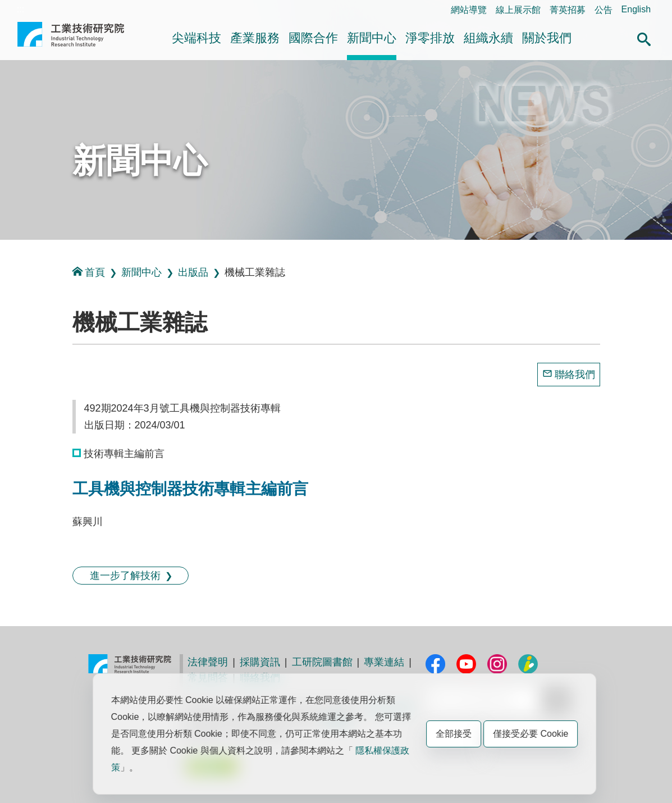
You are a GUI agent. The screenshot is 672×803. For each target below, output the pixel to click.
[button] (644, 38)
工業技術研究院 (71, 39)
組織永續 (488, 38)
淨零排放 (430, 38)
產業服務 (255, 38)
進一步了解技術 (125, 576)
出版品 (193, 272)
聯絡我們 (575, 375)
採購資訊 (260, 662)
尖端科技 (196, 38)
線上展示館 (518, 10)
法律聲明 (208, 662)
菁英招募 (568, 10)
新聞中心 (372, 38)
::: (20, 9)
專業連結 (384, 662)
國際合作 (313, 38)
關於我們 (547, 38)
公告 (604, 10)
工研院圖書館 (322, 662)
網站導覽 (469, 10)
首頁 (89, 272)
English (636, 9)
